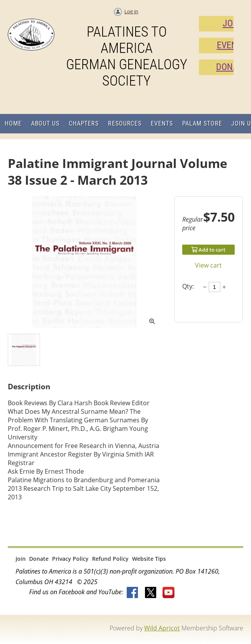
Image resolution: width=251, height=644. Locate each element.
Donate (39, 559)
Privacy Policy (70, 559)
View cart (208, 265)
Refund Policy (110, 559)
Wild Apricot (162, 628)
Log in (131, 11)
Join (21, 559)
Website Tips (149, 559)
